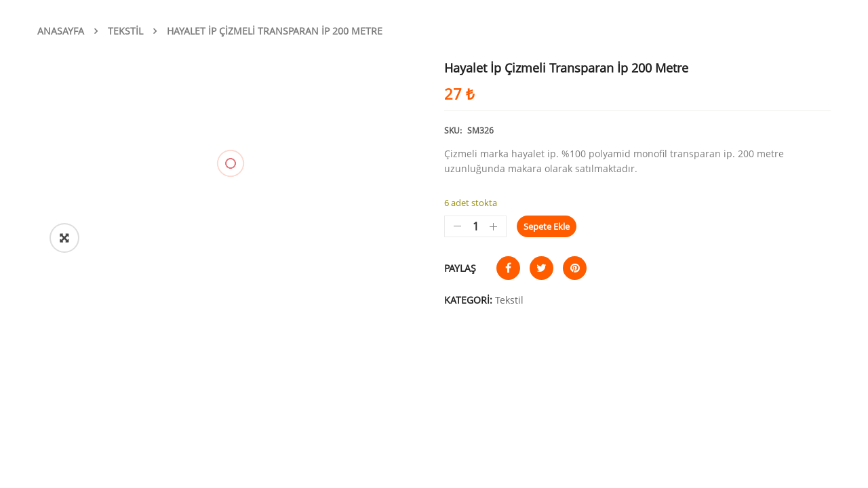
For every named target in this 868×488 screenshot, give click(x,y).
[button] (64, 238)
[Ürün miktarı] (475, 226)
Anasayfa (61, 31)
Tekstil (125, 31)
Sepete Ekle (547, 226)
